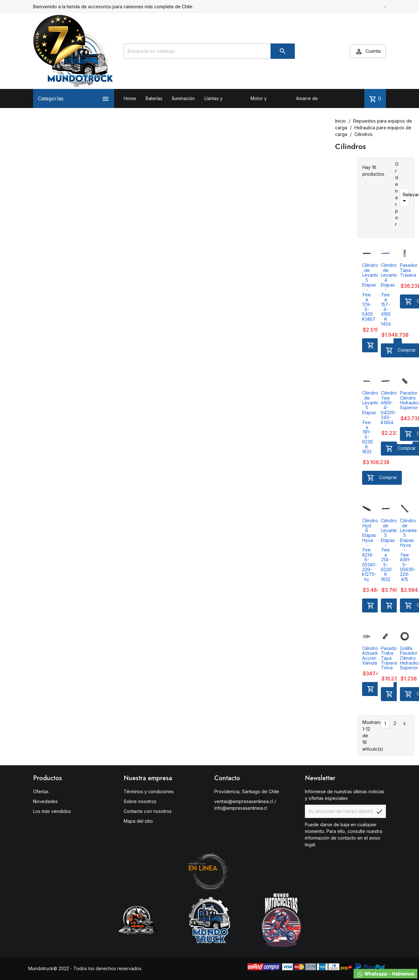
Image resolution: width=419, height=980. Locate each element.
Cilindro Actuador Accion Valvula (372, 656)
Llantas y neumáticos (216, 108)
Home (130, 98)
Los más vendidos (52, 811)
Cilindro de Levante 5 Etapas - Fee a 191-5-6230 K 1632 (371, 422)
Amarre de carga (307, 108)
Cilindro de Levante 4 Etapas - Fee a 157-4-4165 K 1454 (389, 294)
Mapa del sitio (138, 821)
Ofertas (41, 791)
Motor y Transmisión (263, 108)
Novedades (45, 801)
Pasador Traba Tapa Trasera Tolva (390, 658)
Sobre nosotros (140, 801)
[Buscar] (209, 51)
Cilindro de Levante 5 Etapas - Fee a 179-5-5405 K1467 (371, 292)
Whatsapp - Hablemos (385, 974)
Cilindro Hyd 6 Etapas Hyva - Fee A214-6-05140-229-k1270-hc (370, 550)
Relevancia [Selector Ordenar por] (405, 198)
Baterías (154, 98)
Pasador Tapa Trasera (409, 270)
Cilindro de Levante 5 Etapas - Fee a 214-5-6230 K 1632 (389, 550)
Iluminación (183, 98)
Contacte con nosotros (148, 811)
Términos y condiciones (149, 791)
